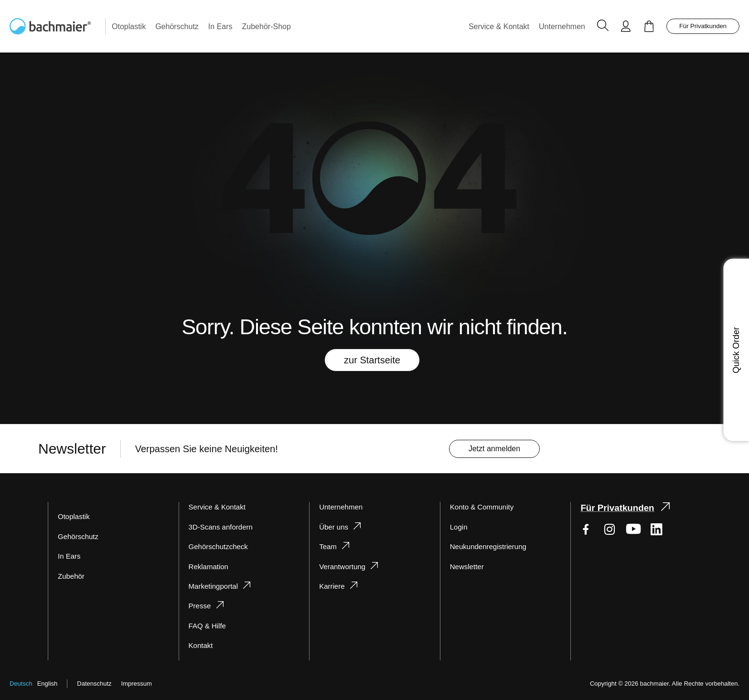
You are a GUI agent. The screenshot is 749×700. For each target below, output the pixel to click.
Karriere (332, 586)
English (49, 684)
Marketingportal (215, 586)
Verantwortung (344, 567)
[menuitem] (131, 27)
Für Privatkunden (701, 26)
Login (459, 527)
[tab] (244, 581)
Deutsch (21, 684)
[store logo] (58, 26)
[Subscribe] (501, 449)
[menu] (347, 26)
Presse (199, 606)
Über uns (333, 527)
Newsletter (468, 567)
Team (328, 546)
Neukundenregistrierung (490, 546)
